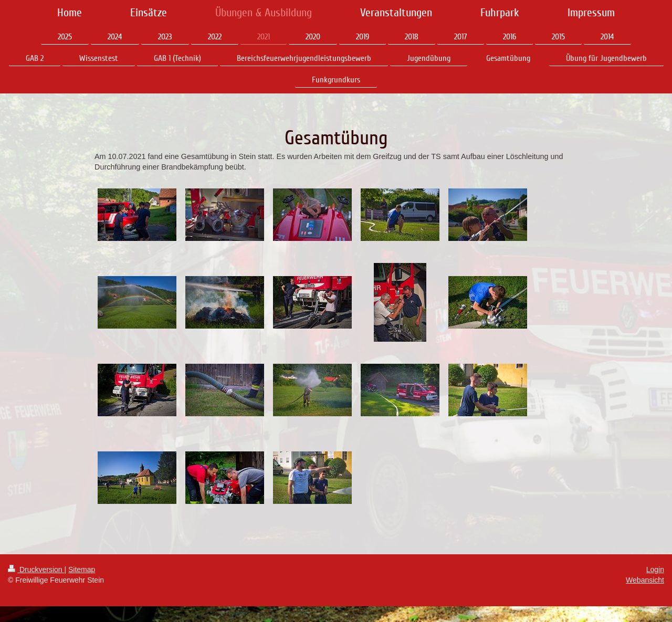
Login (655, 570)
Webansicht (645, 580)
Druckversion (36, 570)
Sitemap (82, 570)
